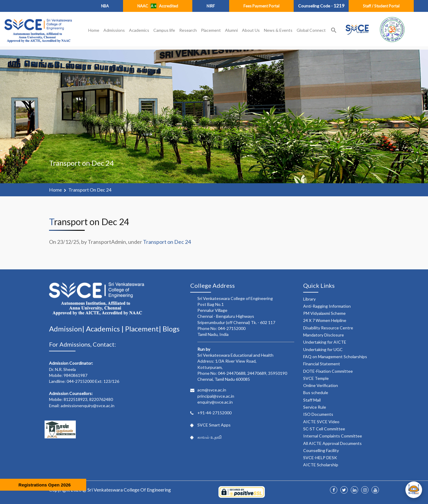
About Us (251, 30)
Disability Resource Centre (328, 328)
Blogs (171, 329)
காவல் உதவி (210, 437)
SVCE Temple (316, 378)
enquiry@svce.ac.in (215, 402)
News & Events (278, 30)
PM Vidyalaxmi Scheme (324, 313)
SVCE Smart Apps (214, 425)
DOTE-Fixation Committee (328, 371)
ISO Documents (318, 414)
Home (94, 30)
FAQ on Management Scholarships (335, 357)
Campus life (164, 30)
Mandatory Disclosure (324, 335)
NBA (105, 6)
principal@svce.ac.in (216, 396)
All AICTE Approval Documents (332, 443)
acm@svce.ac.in (212, 390)
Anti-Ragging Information (327, 306)
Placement (211, 30)
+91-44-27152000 (214, 413)
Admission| (67, 329)
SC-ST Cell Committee (324, 429)
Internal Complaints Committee (333, 436)
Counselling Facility (321, 450)
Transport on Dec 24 (90, 190)
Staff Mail (312, 400)
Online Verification (321, 385)
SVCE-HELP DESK (320, 458)
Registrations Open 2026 (45, 485)
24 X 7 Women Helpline (325, 320)
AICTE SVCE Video (321, 422)
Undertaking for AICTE (325, 342)
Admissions (114, 30)
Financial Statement (322, 364)
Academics (139, 30)
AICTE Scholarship (321, 465)
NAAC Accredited (158, 6)
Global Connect (311, 30)
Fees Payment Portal (261, 6)
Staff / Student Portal (381, 6)
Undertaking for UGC (323, 349)
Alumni (231, 30)
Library (309, 299)
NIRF (211, 6)
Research (188, 30)
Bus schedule (316, 392)
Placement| (144, 329)
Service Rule (315, 407)
